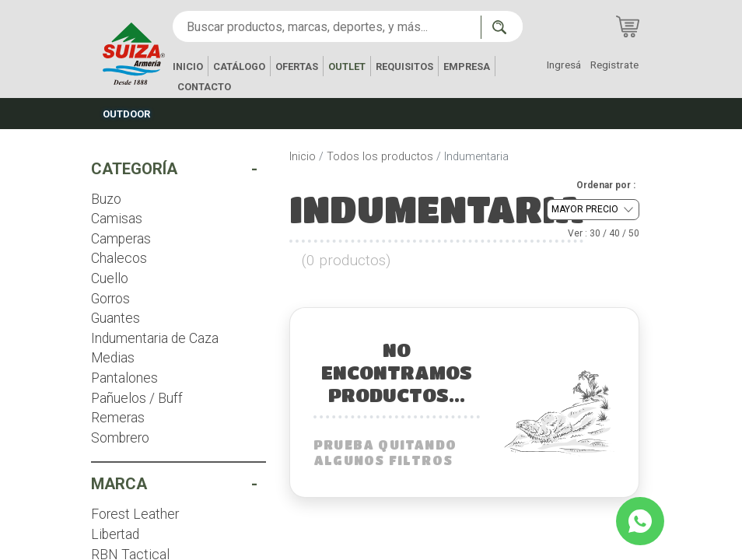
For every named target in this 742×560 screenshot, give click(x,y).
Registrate (614, 65)
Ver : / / (604, 233)
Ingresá (564, 65)
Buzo (106, 199)
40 (614, 233)
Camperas (121, 239)
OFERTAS (297, 66)
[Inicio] (134, 52)
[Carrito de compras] (628, 26)
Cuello (110, 278)
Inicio (303, 157)
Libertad (115, 534)
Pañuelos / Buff (137, 398)
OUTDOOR (126, 114)
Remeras (118, 418)
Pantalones (124, 378)
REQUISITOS (404, 66)
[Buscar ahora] (502, 27)
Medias (113, 358)
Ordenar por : (606, 185)
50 (634, 233)
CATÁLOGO (239, 66)
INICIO (188, 66)
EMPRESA (467, 66)
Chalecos (119, 258)
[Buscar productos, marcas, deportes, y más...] (327, 26)
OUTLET (347, 66)
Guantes (115, 318)
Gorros (110, 299)
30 (595, 233)
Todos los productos (380, 157)
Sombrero (120, 438)
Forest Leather (135, 514)
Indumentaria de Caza (155, 338)
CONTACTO (204, 87)
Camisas (117, 219)
